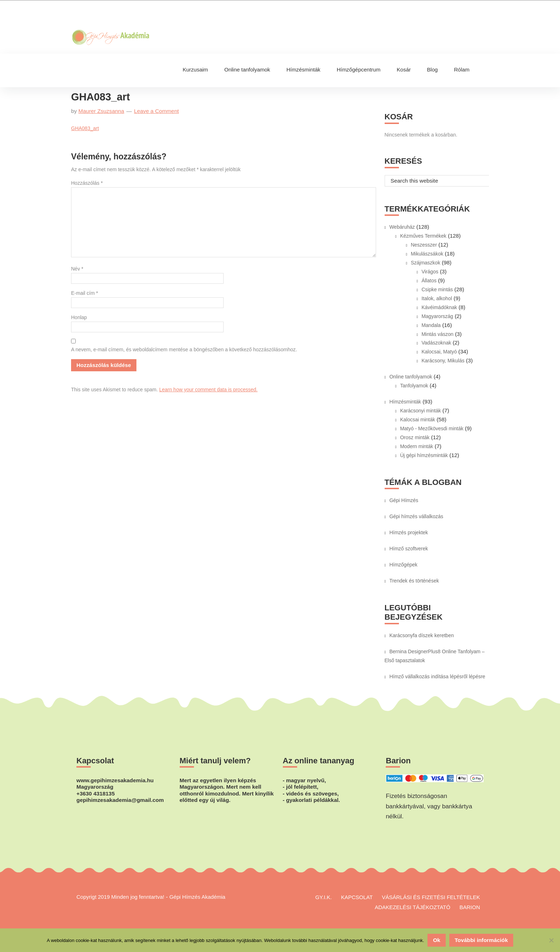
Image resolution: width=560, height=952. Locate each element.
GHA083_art (85, 128)
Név (77, 269)
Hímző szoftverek (409, 549)
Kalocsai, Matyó (439, 352)
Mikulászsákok (427, 254)
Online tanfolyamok (411, 377)
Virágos (430, 272)
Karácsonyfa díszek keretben (422, 635)
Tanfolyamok (414, 386)
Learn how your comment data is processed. (208, 390)
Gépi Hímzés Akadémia (134, 15)
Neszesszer (424, 245)
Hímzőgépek (403, 565)
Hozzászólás (87, 183)
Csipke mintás (437, 289)
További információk (481, 940)
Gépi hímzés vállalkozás (416, 516)
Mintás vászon (437, 334)
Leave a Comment (156, 111)
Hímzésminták (405, 402)
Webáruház (402, 227)
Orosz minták (415, 437)
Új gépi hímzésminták (424, 455)
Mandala (431, 325)
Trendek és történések (414, 581)
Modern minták (417, 446)
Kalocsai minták (417, 420)
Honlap (79, 317)
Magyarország (437, 316)
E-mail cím (84, 293)
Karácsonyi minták (420, 411)
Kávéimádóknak (439, 307)
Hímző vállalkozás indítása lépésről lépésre (437, 676)
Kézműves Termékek (423, 236)
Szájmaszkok (425, 263)
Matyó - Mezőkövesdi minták (432, 428)
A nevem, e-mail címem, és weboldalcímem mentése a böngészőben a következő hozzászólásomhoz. (184, 349)
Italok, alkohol (437, 298)
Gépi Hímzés (404, 500)
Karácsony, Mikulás (443, 361)
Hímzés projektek (409, 532)
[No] (551, 940)
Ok (437, 940)
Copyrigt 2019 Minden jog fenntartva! (120, 897)
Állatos (429, 281)
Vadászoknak (436, 343)
